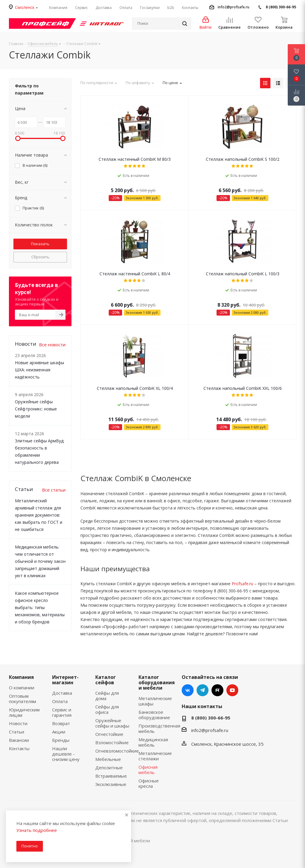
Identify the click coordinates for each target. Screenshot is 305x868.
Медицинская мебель (153, 742)
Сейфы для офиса (107, 709)
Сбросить (40, 257)
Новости (18, 723)
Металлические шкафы (155, 701)
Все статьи (54, 490)
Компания (21, 677)
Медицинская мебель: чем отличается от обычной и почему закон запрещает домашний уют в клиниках (40, 561)
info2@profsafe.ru (234, 7)
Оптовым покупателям (22, 699)
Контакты (19, 748)
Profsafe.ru (242, 584)
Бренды (61, 740)
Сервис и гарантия (62, 712)
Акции (59, 732)
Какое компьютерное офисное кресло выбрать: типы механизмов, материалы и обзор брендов (40, 607)
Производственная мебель (159, 728)
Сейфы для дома (107, 696)
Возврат (61, 723)
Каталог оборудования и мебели (157, 682)
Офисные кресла (149, 783)
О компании (22, 688)
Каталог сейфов (106, 680)
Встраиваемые (111, 776)
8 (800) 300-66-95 (281, 7)
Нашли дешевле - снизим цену (66, 754)
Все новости (52, 345)
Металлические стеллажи (155, 756)
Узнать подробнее (37, 830)
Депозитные (109, 767)
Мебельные (108, 759)
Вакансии (19, 740)
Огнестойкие (109, 734)
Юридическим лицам (24, 712)
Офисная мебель (148, 770)
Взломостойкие (112, 742)
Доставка (62, 693)
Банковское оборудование (154, 715)
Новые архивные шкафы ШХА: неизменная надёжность (39, 370)
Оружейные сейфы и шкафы (112, 723)
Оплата (60, 701)
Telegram (203, 690)
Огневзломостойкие (117, 751)
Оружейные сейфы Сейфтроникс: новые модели (36, 409)
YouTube (232, 690)
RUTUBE (217, 690)
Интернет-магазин (65, 680)
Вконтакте (188, 690)
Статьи (17, 732)
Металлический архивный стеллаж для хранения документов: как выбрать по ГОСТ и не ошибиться (39, 515)
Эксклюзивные (111, 784)
